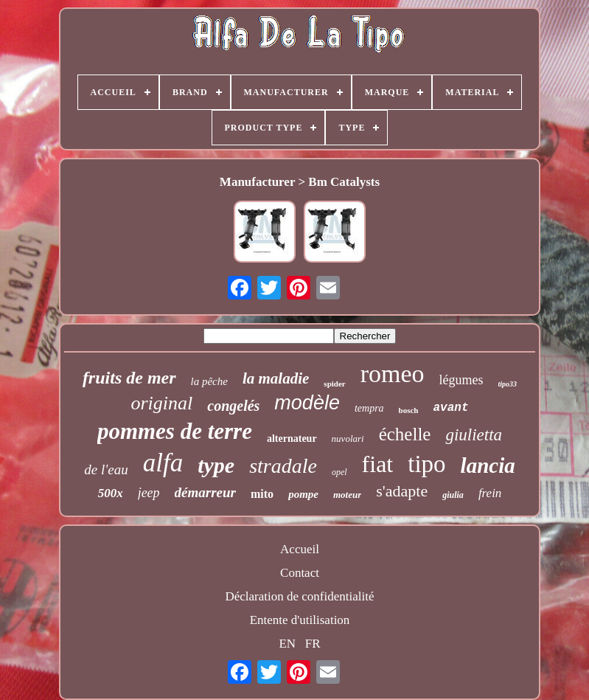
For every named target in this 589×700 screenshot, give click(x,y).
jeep (149, 493)
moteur (347, 495)
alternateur (292, 439)
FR (313, 644)
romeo (393, 374)
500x (111, 493)
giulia (453, 495)
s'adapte (402, 491)
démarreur (205, 492)
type (216, 465)
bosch (409, 410)
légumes (461, 380)
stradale (283, 466)
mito (262, 494)
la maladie (276, 378)
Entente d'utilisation (300, 620)
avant (451, 408)
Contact (300, 573)
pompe (303, 494)
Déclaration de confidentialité (299, 596)
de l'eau (106, 469)
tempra (369, 408)
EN (287, 644)
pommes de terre (175, 431)
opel (339, 472)
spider (334, 384)
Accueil (300, 549)
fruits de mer (129, 378)
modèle (307, 403)
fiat (378, 464)
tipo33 (508, 384)
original (161, 403)
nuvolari (348, 439)
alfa (163, 463)
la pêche (209, 381)
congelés (233, 406)
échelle (405, 434)
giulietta (474, 435)
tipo (426, 464)
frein (490, 493)
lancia (488, 465)
